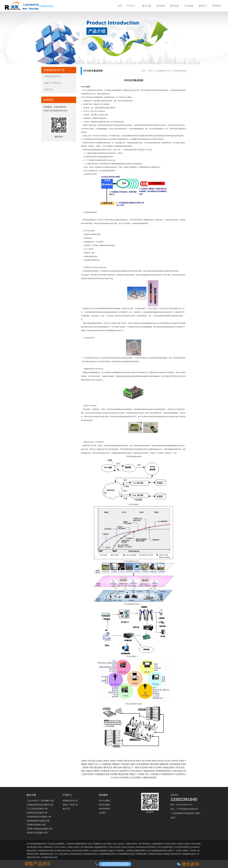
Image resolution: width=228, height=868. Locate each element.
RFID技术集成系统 (179, 71)
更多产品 (48, 89)
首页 (144, 71)
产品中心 (151, 71)
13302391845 (60, 107)
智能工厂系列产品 (52, 83)
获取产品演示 (38, 864)
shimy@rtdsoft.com (58, 111)
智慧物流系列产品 (163, 71)
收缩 (2, 48)
